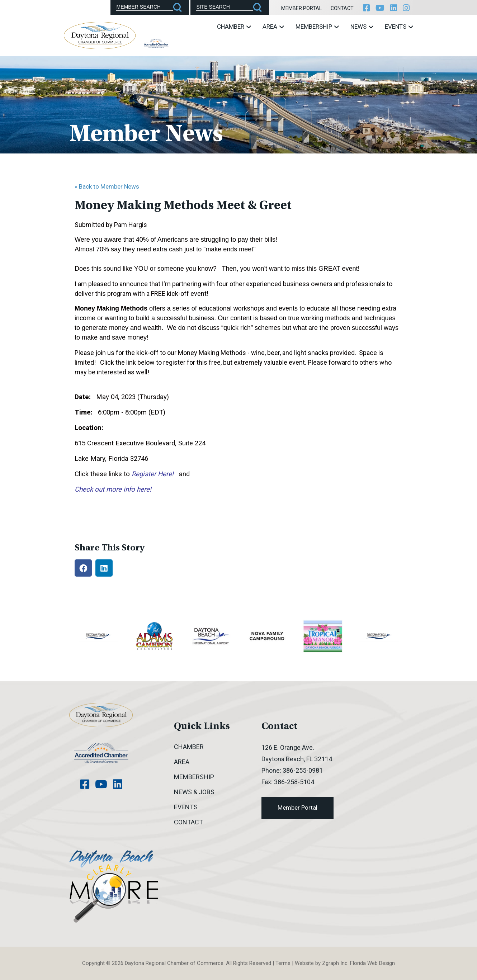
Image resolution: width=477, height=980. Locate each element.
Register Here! (153, 474)
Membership (317, 27)
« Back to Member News (107, 186)
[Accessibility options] (238, 515)
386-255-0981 (303, 770)
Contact (342, 8)
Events (399, 27)
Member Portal (301, 8)
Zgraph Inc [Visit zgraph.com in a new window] (335, 963)
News (362, 27)
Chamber (234, 27)
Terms (283, 963)
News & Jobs (194, 792)
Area (273, 27)
